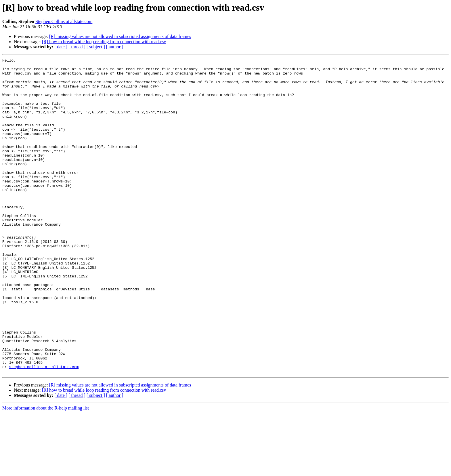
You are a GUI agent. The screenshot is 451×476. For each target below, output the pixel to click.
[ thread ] (77, 47)
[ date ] (61, 47)
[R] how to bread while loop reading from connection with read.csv (104, 42)
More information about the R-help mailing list (46, 471)
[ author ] (115, 47)
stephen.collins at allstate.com (44, 429)
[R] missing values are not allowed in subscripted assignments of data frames (120, 36)
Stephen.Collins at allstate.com (64, 21)
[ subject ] (96, 47)
